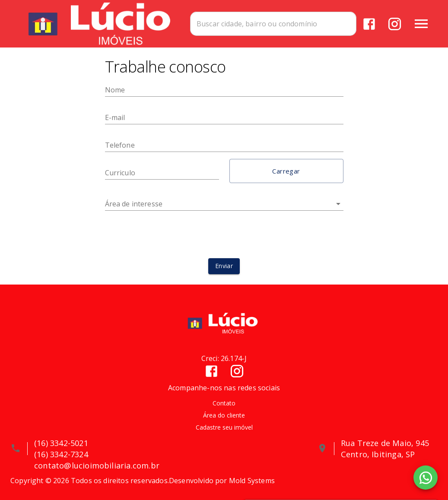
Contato (224, 403)
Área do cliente (224, 415)
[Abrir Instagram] (395, 24)
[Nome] (224, 90)
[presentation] (224, 234)
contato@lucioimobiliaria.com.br (97, 465)
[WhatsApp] (426, 478)
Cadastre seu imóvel (224, 427)
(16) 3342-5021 (61, 443)
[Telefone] (224, 145)
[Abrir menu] (421, 24)
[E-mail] (224, 117)
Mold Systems (252, 481)
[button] (286, 171)
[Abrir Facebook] (369, 24)
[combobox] (273, 24)
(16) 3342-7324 (61, 454)
